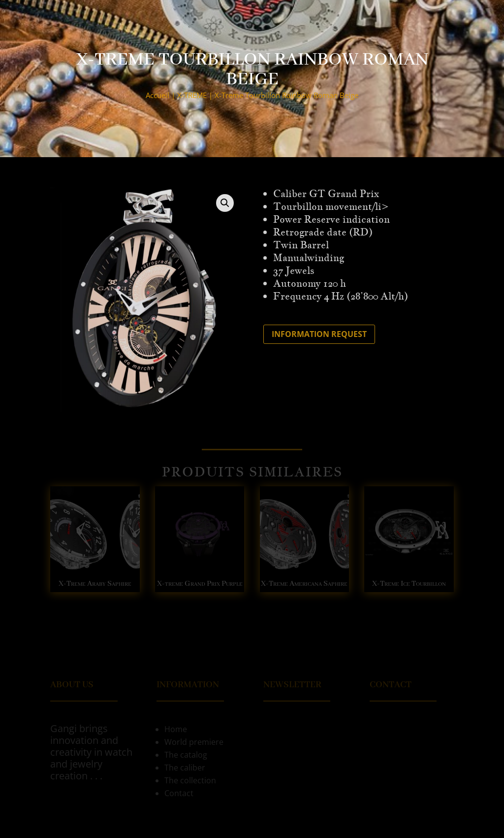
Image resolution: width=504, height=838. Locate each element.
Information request (319, 334)
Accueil (157, 95)
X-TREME (192, 95)
